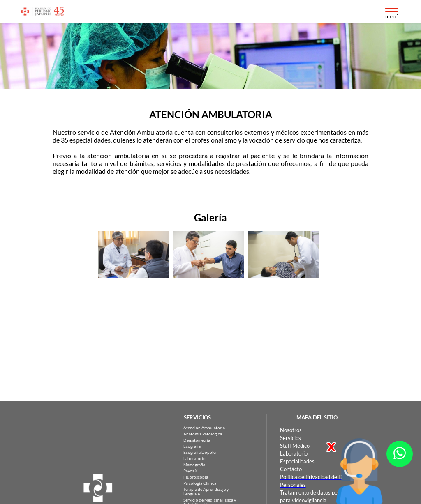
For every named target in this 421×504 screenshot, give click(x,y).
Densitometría (197, 440)
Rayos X (190, 471)
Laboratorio (194, 459)
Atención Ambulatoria (204, 428)
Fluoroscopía (196, 477)
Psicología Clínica (200, 483)
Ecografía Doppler (200, 452)
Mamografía (194, 465)
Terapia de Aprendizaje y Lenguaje (206, 492)
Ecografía (192, 446)
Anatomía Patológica (203, 434)
